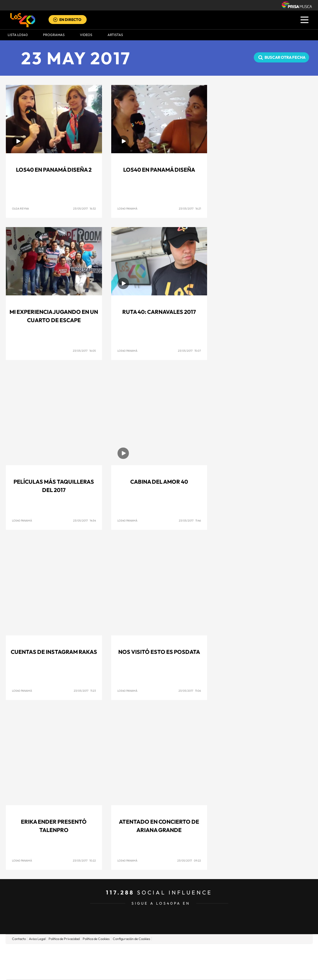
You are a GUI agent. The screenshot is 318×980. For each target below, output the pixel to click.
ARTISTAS (115, 35)
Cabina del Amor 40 (159, 482)
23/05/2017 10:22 (84, 860)
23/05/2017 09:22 (189, 860)
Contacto (19, 939)
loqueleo (225, 971)
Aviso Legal (37, 939)
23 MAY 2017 (76, 58)
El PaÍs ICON (172, 971)
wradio (149, 962)
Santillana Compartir (179, 952)
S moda (197, 971)
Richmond (85, 971)
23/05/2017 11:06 (190, 691)
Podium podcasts (145, 971)
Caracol (268, 952)
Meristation (254, 971)
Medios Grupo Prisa (34, 972)
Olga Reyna (20, 208)
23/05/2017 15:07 (189, 351)
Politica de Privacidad (64, 939)
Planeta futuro (241, 962)
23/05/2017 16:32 (84, 208)
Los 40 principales (118, 952)
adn (246, 952)
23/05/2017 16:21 (190, 208)
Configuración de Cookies (132, 939)
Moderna (115, 971)
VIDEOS (86, 35)
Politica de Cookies (96, 939)
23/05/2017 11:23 (85, 691)
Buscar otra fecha (285, 57)
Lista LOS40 (18, 35)
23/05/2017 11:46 (190, 520)
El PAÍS (89, 952)
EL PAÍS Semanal (218, 962)
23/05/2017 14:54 (84, 520)
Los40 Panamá (127, 208)
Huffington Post (97, 962)
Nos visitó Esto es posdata (159, 652)
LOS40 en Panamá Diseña (159, 170)
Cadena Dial (195, 962)
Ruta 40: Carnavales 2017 (159, 312)
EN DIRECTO (70, 20)
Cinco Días (172, 962)
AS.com (225, 952)
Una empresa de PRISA (34, 957)
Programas (54, 35)
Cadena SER (206, 952)
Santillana (147, 952)
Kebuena (263, 962)
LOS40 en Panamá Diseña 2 (54, 170)
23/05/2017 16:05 (84, 351)
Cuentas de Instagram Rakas (54, 652)
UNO (131, 962)
